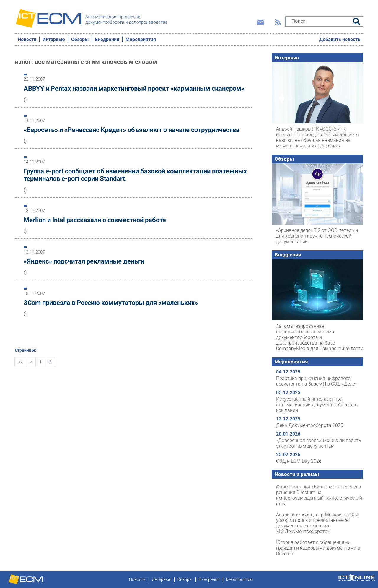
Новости (27, 39)
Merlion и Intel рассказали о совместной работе (95, 220)
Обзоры (80, 39)
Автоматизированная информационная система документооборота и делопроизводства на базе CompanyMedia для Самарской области (320, 337)
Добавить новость (340, 39)
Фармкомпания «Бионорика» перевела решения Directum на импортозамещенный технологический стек (319, 495)
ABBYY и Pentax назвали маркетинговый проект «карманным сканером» (134, 88)
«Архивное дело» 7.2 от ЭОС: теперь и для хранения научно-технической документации (317, 236)
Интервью (54, 39)
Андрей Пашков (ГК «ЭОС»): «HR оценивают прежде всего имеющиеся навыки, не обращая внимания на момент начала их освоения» (317, 137)
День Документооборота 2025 (310, 425)
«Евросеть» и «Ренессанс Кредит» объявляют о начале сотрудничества (132, 130)
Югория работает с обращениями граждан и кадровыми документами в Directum (318, 548)
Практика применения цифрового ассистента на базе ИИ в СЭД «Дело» (317, 381)
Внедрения (107, 39)
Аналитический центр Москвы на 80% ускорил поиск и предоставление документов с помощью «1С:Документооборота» (318, 523)
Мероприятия (141, 39)
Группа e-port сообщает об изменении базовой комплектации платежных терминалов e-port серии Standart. (135, 175)
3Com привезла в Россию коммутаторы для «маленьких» (111, 303)
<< (20, 362)
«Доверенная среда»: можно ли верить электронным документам (319, 443)
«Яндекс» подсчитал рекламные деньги (84, 261)
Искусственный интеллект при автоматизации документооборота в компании (317, 405)
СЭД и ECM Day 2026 (299, 461)
